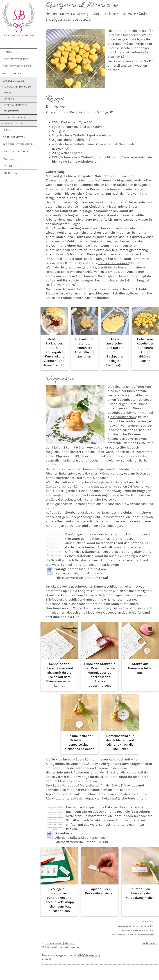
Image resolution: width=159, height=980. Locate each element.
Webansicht (150, 943)
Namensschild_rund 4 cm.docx (79, 573)
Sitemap (70, 943)
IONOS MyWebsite (89, 955)
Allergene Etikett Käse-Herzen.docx (81, 838)
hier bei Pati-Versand (66, 259)
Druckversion (53, 943)
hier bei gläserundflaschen (81, 460)
